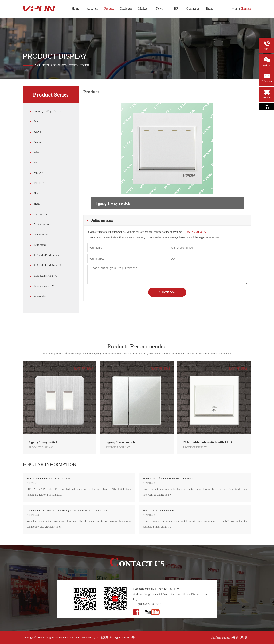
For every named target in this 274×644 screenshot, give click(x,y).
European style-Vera (45, 286)
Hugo (37, 204)
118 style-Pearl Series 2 (47, 265)
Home (63, 65)
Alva (37, 162)
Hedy (37, 193)
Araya (37, 132)
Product (72, 65)
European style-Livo (46, 276)
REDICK (39, 183)
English (246, 8)
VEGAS (39, 173)
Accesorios (40, 296)
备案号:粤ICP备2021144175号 (117, 638)
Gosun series (41, 234)
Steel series (40, 214)
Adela (37, 142)
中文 (235, 8)
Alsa (37, 152)
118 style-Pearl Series (46, 255)
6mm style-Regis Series (47, 111)
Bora (37, 121)
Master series (41, 224)
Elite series (40, 245)
